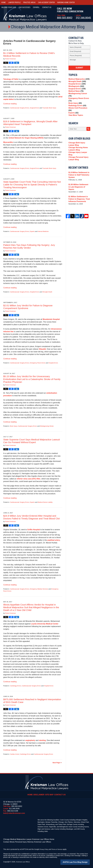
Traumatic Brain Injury (49, 108)
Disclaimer (40, 793)
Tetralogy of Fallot (11, 79)
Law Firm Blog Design (79, 861)
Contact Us (59, 793)
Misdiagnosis (76, 89)
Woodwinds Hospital (51, 319)
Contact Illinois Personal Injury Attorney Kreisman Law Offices (24, 841)
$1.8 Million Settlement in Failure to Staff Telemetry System (78, 179)
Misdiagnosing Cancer (79, 98)
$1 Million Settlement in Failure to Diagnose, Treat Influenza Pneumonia (78, 201)
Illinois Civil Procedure (79, 112)
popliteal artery (54, 540)
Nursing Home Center (66, 2)
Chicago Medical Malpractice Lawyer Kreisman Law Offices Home (26, 839)
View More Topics (75, 119)
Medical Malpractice (78, 79)
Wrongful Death (47, 292)
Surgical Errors (35, 108)
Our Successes (24, 7)
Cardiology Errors (15, 686)
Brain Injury (13, 426)
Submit (79, 68)
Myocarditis (8, 142)
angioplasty (30, 740)
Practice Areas (29, 2)
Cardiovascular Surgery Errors (19, 108)
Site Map (50, 793)
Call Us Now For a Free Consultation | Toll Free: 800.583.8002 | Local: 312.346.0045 (73, 13)
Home (3, 2)
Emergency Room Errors (38, 363)
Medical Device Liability (45, 502)
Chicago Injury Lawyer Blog (79, 158)
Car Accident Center (46, 2)
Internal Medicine (43, 231)
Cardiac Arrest (14, 754)
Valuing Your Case (9, 7)
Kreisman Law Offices (23, 861)
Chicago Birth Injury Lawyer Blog (79, 148)
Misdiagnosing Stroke (47, 426)
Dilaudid (42, 349)
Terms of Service (58, 849)
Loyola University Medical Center (45, 624)
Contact (47, 7)
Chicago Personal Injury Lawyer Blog (78, 162)
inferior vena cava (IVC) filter (29, 479)
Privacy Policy (44, 849)
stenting (42, 740)
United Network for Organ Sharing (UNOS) (26, 138)
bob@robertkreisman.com (14, 813)
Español (36, 7)
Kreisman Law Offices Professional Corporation (25, 13)
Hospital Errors (35, 292)
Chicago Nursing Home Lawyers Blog (78, 153)
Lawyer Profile (14, 2)
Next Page (56, 763)
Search (88, 133)
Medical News (76, 95)
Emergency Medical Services (39, 589)
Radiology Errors (77, 109)
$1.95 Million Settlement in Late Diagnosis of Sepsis (79, 190)
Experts (32, 231)
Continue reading (10, 104)
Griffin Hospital (34, 530)
